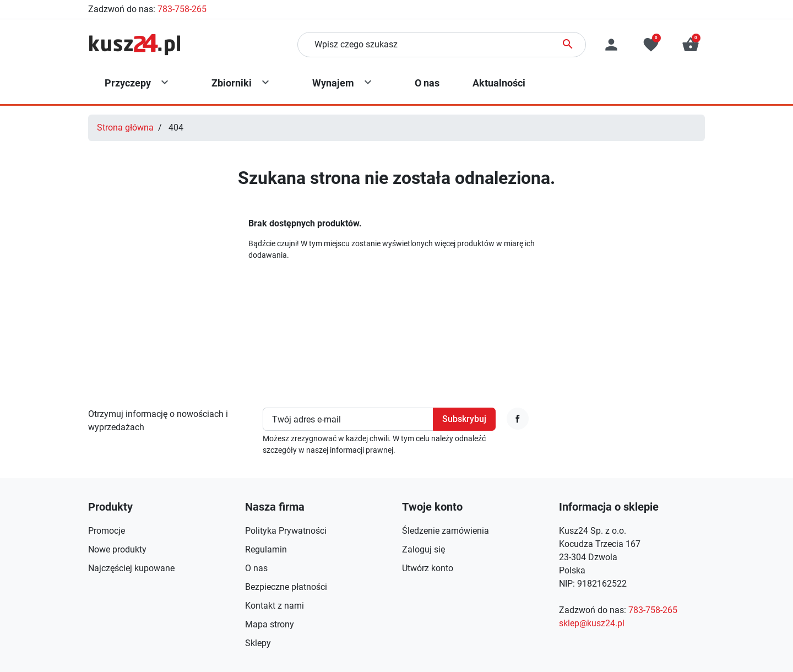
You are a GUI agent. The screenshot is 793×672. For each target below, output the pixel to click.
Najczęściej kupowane (131, 568)
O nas (256, 568)
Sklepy (258, 643)
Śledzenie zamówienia (446, 531)
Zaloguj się (423, 549)
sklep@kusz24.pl (592, 623)
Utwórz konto (428, 568)
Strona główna (125, 128)
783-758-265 (182, 9)
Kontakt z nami (275, 606)
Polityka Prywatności (286, 531)
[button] (691, 45)
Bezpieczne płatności (286, 587)
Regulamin (266, 549)
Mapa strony (270, 624)
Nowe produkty (117, 549)
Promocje (107, 531)
